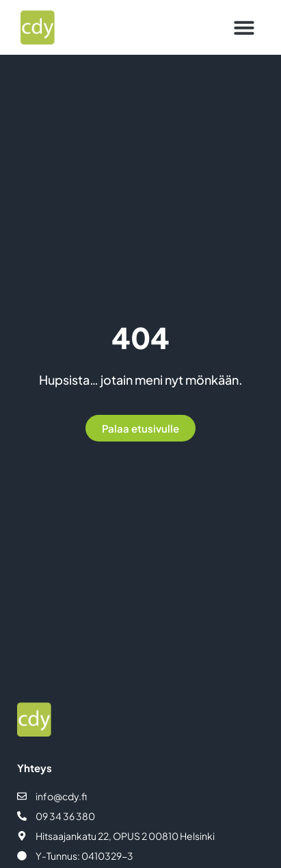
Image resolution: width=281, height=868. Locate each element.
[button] (244, 27)
